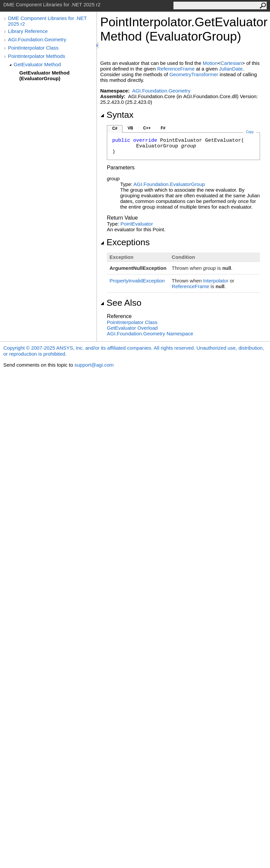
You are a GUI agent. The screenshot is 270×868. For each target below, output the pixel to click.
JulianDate (231, 69)
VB (130, 128)
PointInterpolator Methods (37, 56)
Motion (210, 63)
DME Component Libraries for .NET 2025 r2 (47, 21)
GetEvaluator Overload (132, 328)
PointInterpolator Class (33, 48)
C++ (147, 128)
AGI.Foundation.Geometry (37, 39)
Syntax (117, 115)
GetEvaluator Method (37, 64)
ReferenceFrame (176, 69)
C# (115, 128)
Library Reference (28, 31)
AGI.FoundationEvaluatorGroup (169, 184)
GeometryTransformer (194, 74)
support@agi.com (94, 365)
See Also (121, 303)
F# (163, 128)
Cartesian (231, 63)
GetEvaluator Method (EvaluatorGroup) (44, 76)
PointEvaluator (137, 224)
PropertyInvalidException (137, 281)
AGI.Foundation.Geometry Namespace (150, 334)
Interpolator (216, 281)
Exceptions (125, 242)
